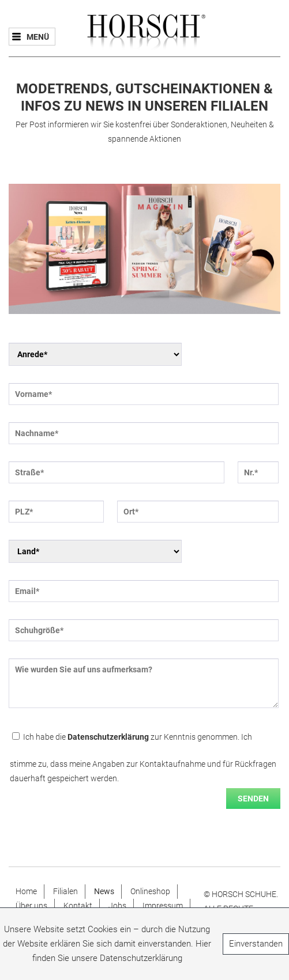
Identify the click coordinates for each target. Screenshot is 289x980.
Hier (203, 944)
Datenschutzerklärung (108, 737)
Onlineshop (150, 891)
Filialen (65, 891)
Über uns (31, 906)
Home (26, 891)
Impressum (163, 906)
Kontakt (78, 906)
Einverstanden (256, 944)
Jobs (117, 906)
